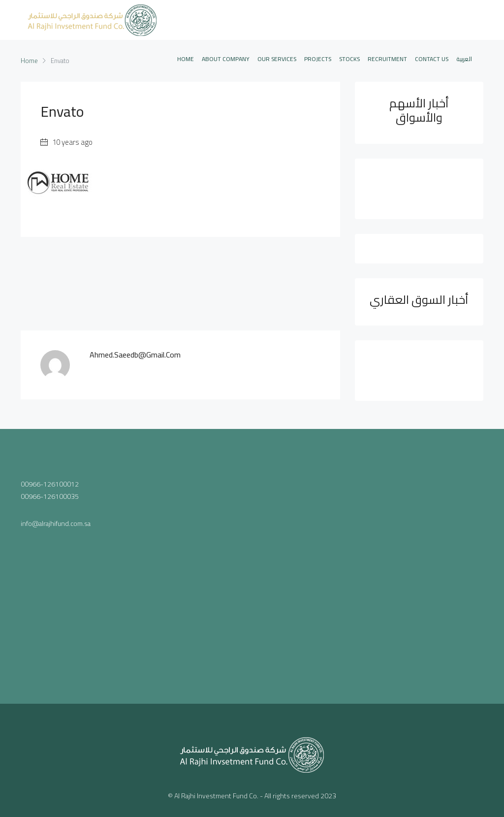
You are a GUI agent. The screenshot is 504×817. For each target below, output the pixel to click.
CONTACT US (432, 59)
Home (186, 59)
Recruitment (387, 59)
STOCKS (349, 59)
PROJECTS (318, 59)
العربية (464, 59)
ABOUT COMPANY (226, 59)
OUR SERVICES (277, 59)
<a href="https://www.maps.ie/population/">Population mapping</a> (252, 564)
